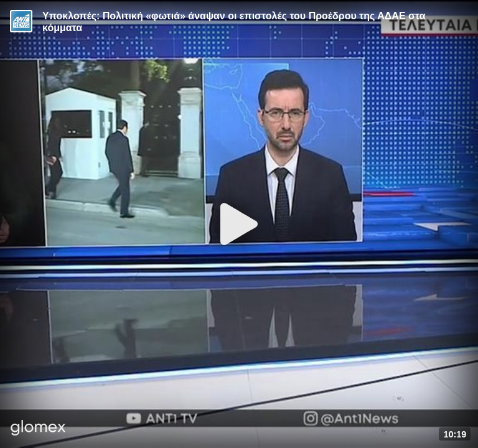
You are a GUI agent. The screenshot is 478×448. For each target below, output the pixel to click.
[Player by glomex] (38, 429)
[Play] (239, 224)
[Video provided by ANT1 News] (21, 21)
